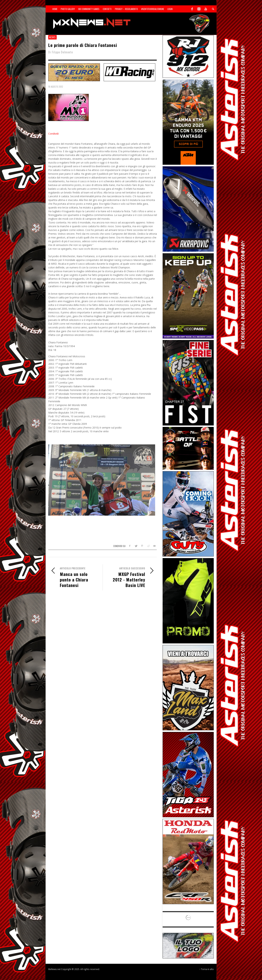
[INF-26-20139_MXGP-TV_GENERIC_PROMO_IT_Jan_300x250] (188, 448)
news (52, 37)
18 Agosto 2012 (56, 87)
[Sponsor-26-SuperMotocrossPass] (188, 295)
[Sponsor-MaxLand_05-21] (188, 687)
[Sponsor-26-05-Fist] (188, 382)
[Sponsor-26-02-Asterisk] (188, 774)
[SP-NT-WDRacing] (129, 72)
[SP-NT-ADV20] (74, 72)
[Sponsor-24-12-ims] (188, 600)
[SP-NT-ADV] (188, 945)
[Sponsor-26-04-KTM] (188, 122)
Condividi (53, 134)
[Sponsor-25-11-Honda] (188, 861)
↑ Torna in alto (207, 969)
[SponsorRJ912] (188, 56)
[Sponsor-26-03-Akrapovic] (188, 209)
